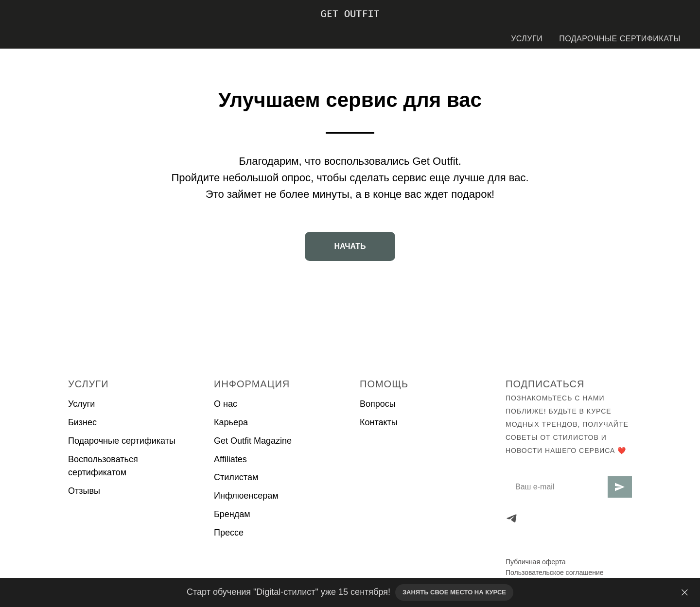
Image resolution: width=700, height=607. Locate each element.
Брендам (232, 514)
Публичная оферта (536, 562)
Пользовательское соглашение (555, 572)
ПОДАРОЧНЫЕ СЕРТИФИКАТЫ (620, 39)
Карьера (231, 422)
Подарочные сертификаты (122, 441)
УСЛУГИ (527, 39)
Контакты (379, 422)
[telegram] (512, 518)
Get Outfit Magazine (253, 441)
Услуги (81, 404)
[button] (350, 246)
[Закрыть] (685, 593)
